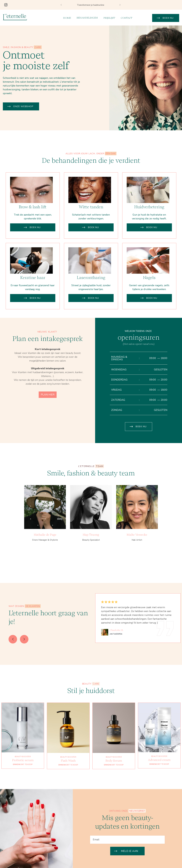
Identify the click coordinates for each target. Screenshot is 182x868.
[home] (15, 17)
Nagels (149, 291)
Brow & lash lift (33, 221)
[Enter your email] (127, 840)
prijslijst (109, 18)
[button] (61, 5)
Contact (126, 18)
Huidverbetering (149, 221)
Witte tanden (91, 221)
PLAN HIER (48, 408)
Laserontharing (91, 291)
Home (67, 18)
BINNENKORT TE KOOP (23, 778)
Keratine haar (33, 291)
